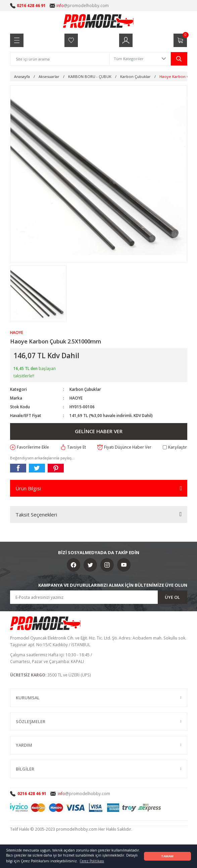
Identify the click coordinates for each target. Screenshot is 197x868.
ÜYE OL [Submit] (172, 597)
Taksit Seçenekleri (36, 514)
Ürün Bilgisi (28, 488)
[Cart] (180, 40)
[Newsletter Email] (99, 597)
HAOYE (76, 398)
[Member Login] (126, 40)
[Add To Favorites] (30, 447)
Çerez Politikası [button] (92, 861)
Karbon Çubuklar (85, 389)
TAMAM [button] (167, 856)
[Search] (60, 59)
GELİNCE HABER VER (99, 431)
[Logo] (99, 21)
